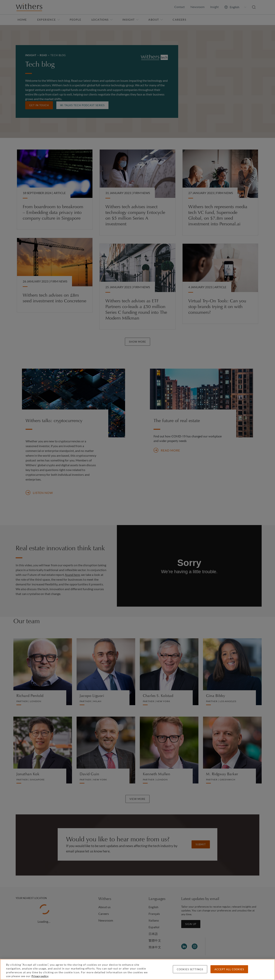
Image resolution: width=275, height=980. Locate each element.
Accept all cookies (229, 969)
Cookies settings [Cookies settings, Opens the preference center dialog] (190, 969)
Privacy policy (40, 976)
